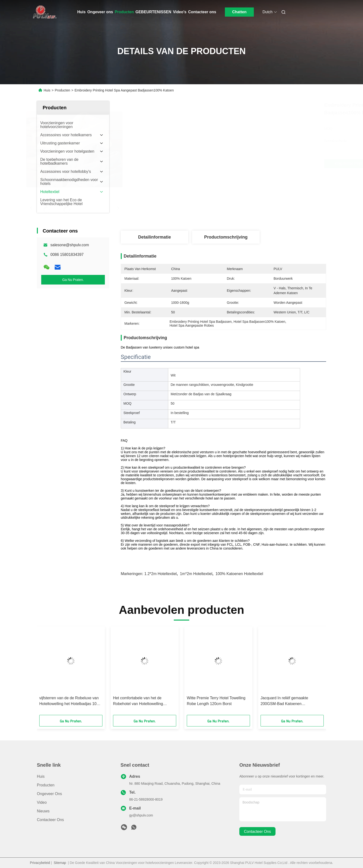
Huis (82, 12)
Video (42, 802)
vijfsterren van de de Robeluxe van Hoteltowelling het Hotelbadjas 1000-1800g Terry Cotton (71, 701)
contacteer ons (257, 832)
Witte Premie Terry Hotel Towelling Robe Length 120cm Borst (216, 701)
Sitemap (60, 863)
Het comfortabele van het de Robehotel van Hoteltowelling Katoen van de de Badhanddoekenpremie (138, 701)
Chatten (239, 12)
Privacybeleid (40, 863)
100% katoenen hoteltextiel (239, 574)
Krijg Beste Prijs (254, 164)
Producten (124, 12)
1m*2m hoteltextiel (196, 574)
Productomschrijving (226, 237)
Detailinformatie (155, 237)
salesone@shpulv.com (70, 245)
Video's (180, 12)
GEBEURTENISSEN (153, 12)
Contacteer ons (202, 12)
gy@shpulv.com (141, 815)
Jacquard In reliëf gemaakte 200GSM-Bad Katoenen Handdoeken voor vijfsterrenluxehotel (284, 701)
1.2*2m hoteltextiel (161, 574)
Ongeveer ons (100, 12)
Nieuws (43, 811)
